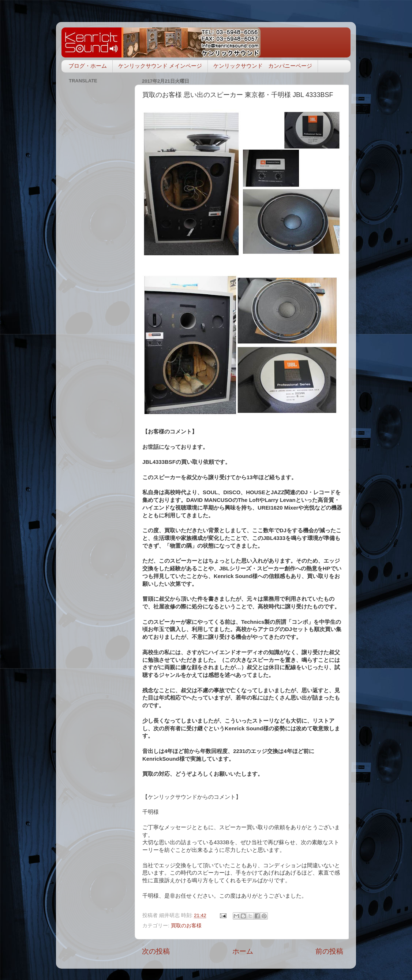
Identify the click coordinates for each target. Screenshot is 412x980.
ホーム (243, 951)
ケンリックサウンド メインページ (160, 66)
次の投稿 (156, 951)
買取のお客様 (186, 926)
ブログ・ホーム (88, 66)
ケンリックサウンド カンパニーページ (263, 66)
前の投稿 (329, 951)
